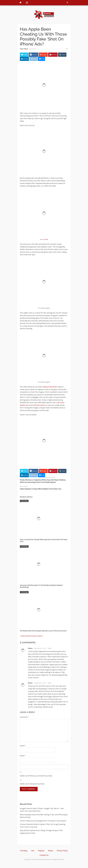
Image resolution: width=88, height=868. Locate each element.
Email (23, 756)
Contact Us (44, 855)
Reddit (46, 239)
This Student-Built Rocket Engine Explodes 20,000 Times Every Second (43, 631)
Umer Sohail (24, 49)
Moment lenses (39, 405)
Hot (33, 851)
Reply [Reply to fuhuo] (50, 648)
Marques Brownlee (50, 387)
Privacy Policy (62, 851)
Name (23, 746)
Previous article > (37, 636)
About (51, 851)
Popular (41, 851)
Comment (24, 717)
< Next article (25, 636)
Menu (26, 3)
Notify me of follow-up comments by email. (36, 776)
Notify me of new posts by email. (32, 784)
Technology (24, 501)
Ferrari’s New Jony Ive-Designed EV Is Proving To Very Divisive (43, 821)
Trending (24, 851)
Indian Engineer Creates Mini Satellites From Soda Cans (41, 489)
